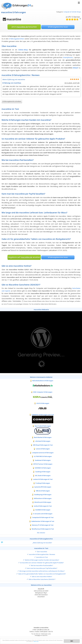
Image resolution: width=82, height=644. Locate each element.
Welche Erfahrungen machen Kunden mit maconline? (42, 560)
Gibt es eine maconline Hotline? (42, 577)
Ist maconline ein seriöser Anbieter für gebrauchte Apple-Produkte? (42, 563)
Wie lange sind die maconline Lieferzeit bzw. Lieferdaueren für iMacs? (42, 571)
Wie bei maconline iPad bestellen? (42, 565)
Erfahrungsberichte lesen (58, 27)
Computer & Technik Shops (72, 12)
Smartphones (68, 57)
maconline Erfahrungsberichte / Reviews (42, 554)
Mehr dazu (58, 642)
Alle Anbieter (41, 533)
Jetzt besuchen (24, 27)
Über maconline (42, 552)
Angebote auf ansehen (24, 257)
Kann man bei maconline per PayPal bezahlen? (42, 568)
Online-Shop (23, 50)
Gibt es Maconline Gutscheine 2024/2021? (42, 579)
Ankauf (75, 68)
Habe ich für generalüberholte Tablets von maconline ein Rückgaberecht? (42, 574)
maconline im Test (42, 557)
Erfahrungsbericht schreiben (12, 101)
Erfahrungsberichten (17, 39)
